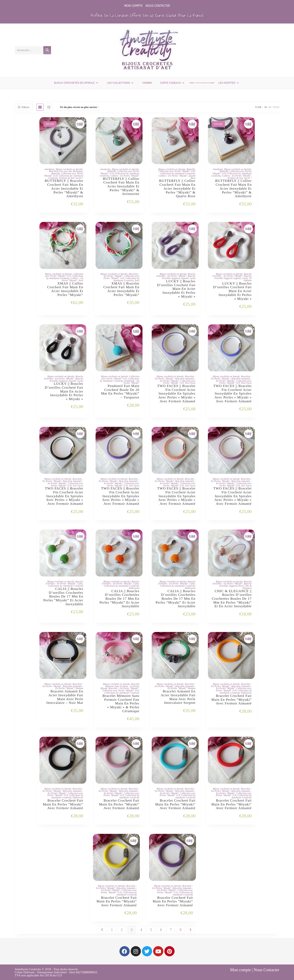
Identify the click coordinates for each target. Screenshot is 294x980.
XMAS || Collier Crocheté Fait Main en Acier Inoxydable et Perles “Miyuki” (65, 289)
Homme (79, 688)
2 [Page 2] (122, 930)
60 (270, 107)
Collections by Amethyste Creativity (178, 174)
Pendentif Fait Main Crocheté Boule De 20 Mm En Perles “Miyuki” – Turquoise (120, 392)
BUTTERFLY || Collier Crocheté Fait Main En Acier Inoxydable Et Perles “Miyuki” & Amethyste (233, 189)
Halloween (134, 588)
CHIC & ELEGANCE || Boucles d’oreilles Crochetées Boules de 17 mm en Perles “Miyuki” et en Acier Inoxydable (232, 599)
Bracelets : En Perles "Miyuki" (121, 275)
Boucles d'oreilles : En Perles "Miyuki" (176, 275)
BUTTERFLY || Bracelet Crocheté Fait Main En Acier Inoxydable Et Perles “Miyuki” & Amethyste (64, 189)
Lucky (193, 278)
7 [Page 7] (171, 930)
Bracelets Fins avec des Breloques (66, 171)
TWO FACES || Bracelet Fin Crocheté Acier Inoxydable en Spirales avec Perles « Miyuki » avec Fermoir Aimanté (176, 394)
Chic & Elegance (247, 587)
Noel (81, 280)
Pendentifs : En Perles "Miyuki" (131, 382)
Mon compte (133, 6)
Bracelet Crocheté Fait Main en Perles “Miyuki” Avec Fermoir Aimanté (231, 700)
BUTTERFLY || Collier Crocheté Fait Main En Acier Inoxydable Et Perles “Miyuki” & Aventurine (121, 186)
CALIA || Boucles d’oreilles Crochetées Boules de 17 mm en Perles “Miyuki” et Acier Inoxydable (63, 597)
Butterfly (56, 174)
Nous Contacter (158, 6)
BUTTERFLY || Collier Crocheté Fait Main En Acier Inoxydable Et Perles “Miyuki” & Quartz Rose (177, 189)
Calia (80, 584)
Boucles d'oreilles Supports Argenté (179, 277)
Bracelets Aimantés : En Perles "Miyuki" (178, 380)
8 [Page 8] (181, 930)
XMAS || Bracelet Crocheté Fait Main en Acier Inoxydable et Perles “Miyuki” (121, 289)
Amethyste (49, 169)
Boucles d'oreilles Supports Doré (235, 585)
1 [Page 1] (112, 930)
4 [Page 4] (141, 930)
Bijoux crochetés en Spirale (69, 169)
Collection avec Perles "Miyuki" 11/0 (177, 171)
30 (265, 107)
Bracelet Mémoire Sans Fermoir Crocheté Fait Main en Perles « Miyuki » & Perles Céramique (121, 704)
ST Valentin (248, 279)
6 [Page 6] (161, 930)
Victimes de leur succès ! (71, 178)
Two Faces (190, 383)
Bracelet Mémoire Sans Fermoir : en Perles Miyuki (120, 686)
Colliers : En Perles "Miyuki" (125, 176)
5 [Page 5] (151, 930)
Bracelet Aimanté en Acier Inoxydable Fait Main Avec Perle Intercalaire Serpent (178, 697)
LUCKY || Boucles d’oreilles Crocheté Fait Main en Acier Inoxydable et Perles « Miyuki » (176, 289)
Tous (276, 107)
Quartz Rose (192, 177)
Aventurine (105, 169)
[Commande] (78, 107)
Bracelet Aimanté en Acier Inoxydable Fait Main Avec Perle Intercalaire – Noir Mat (65, 697)
